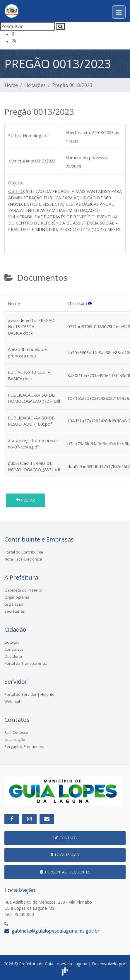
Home (11, 85)
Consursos (14, 649)
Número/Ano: (21, 161)
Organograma (17, 597)
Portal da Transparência (26, 663)
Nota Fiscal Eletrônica (23, 559)
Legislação (14, 604)
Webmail (12, 701)
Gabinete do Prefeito (23, 590)
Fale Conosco (16, 732)
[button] (90, 303)
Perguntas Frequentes (24, 746)
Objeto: (16, 183)
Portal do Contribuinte (24, 552)
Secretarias (15, 611)
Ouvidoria (13, 656)
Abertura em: (78, 132)
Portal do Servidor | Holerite (29, 694)
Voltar (25, 500)
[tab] (9, 293)
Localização (15, 739)
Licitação (12, 642)
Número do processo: (87, 158)
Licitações (35, 85)
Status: (15, 136)
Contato (65, 838)
